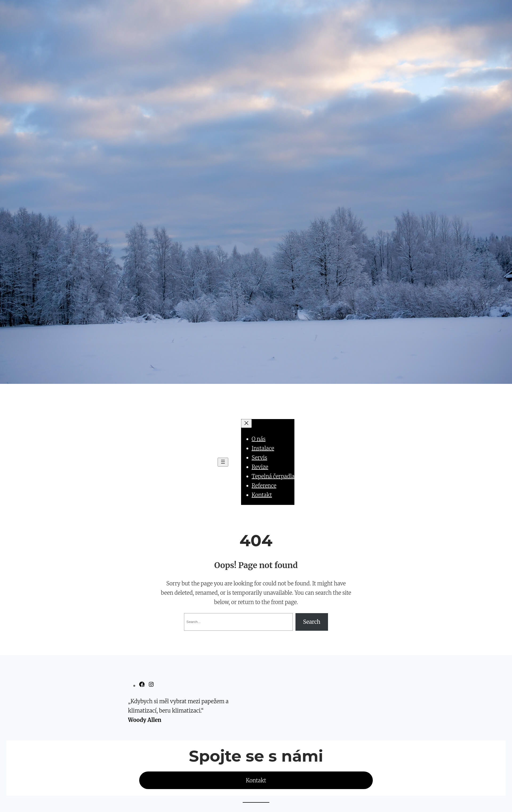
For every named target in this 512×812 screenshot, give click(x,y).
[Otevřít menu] (223, 462)
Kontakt (256, 780)
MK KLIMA (256, 400)
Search (312, 622)
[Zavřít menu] (246, 423)
